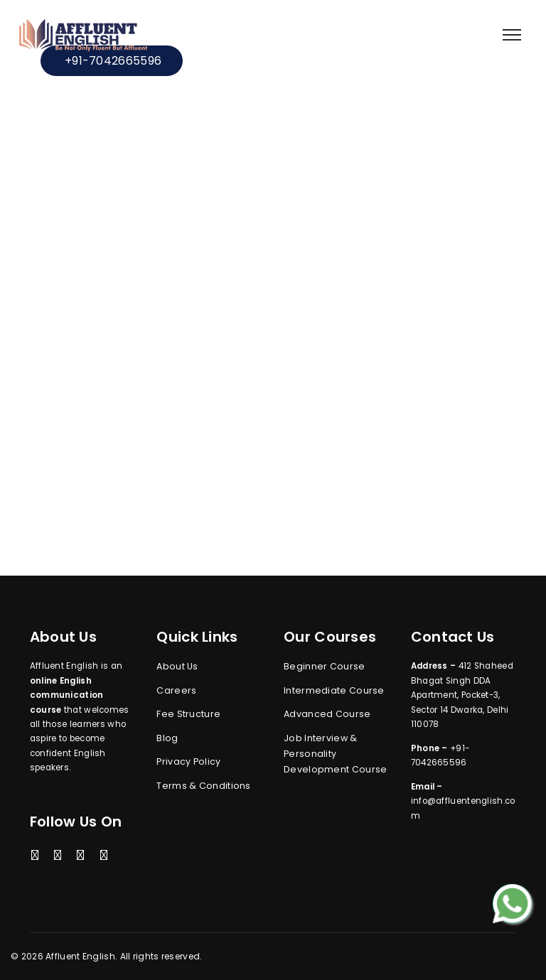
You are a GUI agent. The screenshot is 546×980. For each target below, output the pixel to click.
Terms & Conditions (203, 786)
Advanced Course (327, 714)
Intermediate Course (334, 690)
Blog (167, 738)
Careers (176, 690)
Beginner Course (325, 666)
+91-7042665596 (112, 61)
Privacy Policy (188, 761)
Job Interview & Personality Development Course (335, 754)
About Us (177, 666)
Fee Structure (188, 714)
